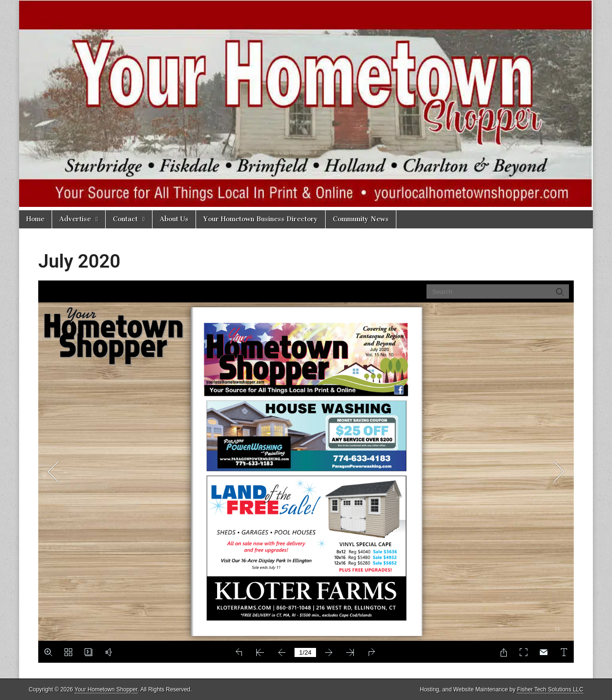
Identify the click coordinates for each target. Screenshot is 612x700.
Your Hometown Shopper (106, 689)
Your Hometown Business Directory (261, 219)
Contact (125, 219)
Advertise (75, 219)
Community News (361, 219)
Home (35, 219)
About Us (174, 219)
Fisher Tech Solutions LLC (550, 689)
